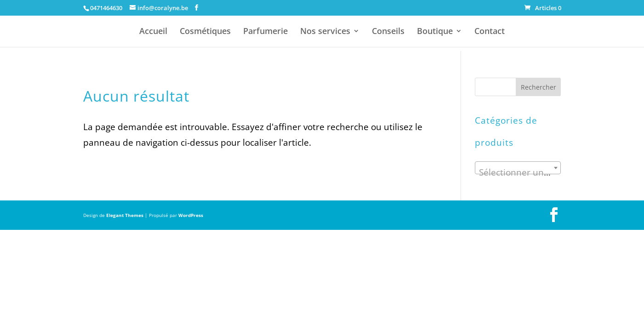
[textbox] (518, 173)
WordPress (191, 215)
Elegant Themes (125, 215)
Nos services (325, 32)
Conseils (388, 32)
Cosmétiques (205, 32)
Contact (490, 32)
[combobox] (518, 168)
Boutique (435, 32)
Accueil (153, 32)
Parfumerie (265, 32)
